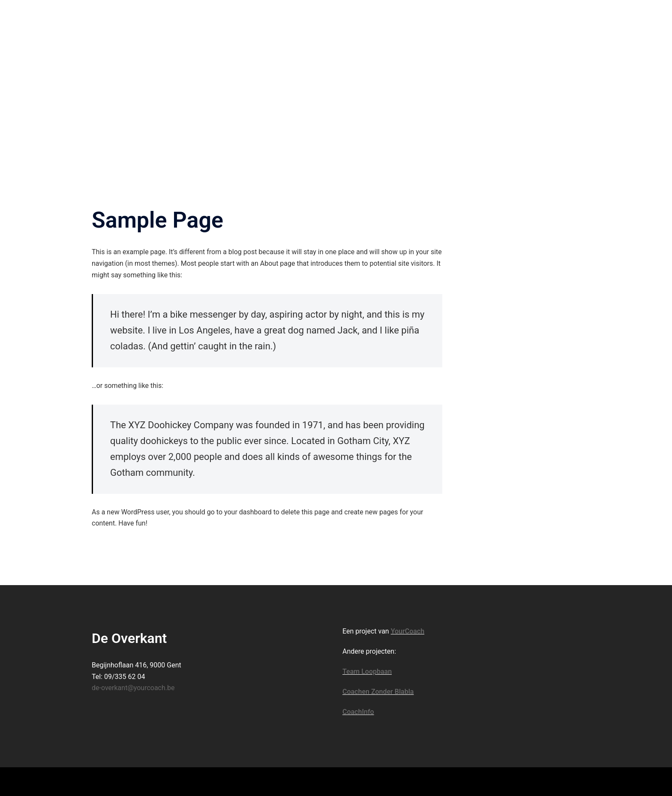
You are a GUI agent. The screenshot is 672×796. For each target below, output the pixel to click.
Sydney (229, 781)
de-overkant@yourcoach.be (133, 688)
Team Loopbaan (367, 671)
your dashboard (248, 512)
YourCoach (408, 631)
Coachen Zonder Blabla (378, 692)
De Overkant (129, 17)
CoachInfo (358, 712)
